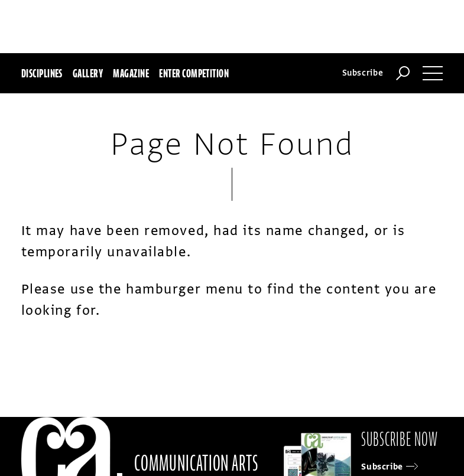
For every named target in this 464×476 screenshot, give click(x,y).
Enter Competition (194, 73)
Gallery (88, 73)
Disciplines (42, 73)
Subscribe (363, 73)
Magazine (131, 73)
